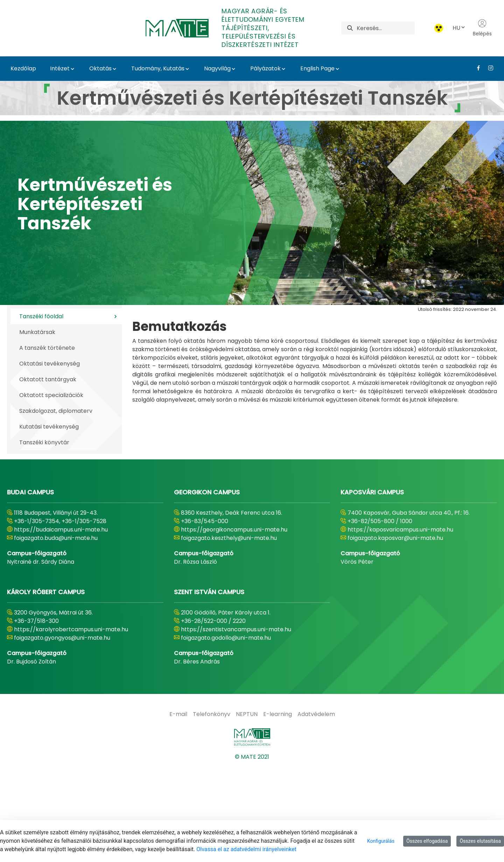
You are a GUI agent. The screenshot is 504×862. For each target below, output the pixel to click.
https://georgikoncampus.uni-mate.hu (234, 627)
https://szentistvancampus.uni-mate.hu (236, 727)
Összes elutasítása (480, 841)
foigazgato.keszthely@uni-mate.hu (229, 635)
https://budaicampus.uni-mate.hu (61, 627)
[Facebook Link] (476, 68)
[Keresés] (386, 28)
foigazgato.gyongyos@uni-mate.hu (62, 735)
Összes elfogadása (427, 841)
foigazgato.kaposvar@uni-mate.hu (395, 635)
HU (459, 28)
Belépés (482, 28)
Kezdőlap (23, 68)
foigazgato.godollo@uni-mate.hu (226, 735)
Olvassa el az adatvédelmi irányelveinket (246, 849)
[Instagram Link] (488, 68)
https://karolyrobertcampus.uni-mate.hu (71, 727)
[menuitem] (178, 812)
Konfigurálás (381, 841)
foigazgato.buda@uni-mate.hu (56, 635)
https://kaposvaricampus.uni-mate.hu (400, 627)
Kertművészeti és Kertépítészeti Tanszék (95, 204)
